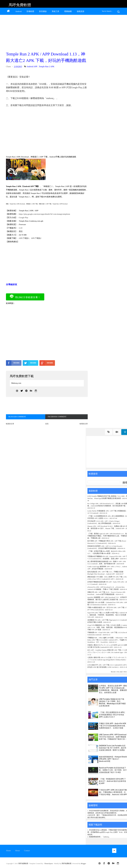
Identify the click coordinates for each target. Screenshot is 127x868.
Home (8, 851)
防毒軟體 (30, 11)
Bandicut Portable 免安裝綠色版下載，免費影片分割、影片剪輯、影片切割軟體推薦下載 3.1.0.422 (113, 770)
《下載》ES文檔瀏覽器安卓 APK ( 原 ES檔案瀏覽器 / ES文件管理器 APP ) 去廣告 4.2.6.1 (112, 715)
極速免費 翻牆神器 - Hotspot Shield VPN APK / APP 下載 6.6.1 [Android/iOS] (113, 759)
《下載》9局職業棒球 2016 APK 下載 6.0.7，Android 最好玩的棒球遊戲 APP (112, 781)
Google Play (24, 218)
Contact (27, 851)
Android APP (32, 67)
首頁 (47, 424)
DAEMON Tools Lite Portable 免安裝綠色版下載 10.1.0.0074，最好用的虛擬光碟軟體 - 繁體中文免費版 (113, 748)
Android (18, 11)
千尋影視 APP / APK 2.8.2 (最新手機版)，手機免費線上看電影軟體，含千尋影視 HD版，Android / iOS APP (113, 792)
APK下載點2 (36, 238)
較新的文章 (10, 424)
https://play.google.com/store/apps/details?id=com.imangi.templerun (45, 214)
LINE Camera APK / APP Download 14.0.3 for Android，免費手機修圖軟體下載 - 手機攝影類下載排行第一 (113, 737)
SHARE (13, 363)
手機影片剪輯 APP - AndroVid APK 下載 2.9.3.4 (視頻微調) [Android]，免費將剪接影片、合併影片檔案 (113, 726)
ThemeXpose (49, 863)
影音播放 (43, 11)
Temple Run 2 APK (47, 67)
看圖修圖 (68, 11)
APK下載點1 (24, 238)
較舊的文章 (84, 424)
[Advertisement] (46, 32)
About (17, 851)
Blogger (83, 863)
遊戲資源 (80, 11)
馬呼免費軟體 (20, 5)
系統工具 (55, 11)
